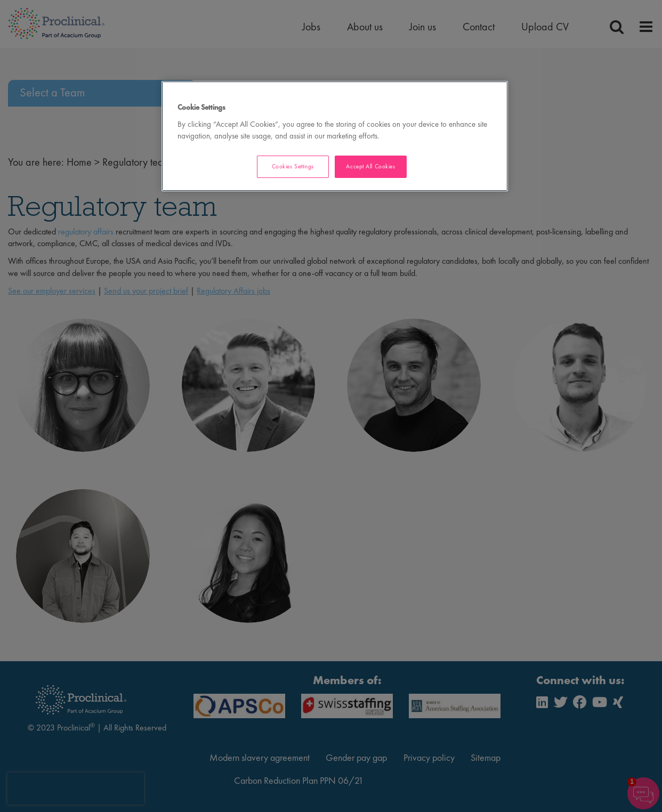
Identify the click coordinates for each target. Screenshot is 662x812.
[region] (335, 136)
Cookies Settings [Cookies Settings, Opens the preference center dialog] (293, 166)
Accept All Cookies (370, 166)
